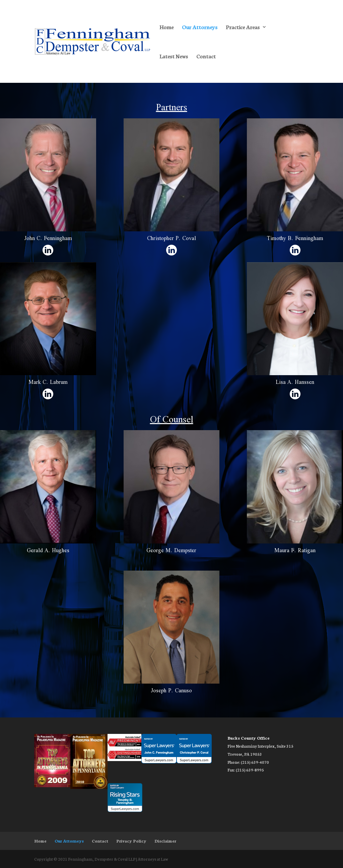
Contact (206, 57)
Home (166, 27)
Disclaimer (165, 841)
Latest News (174, 57)
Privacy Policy (131, 841)
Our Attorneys (200, 27)
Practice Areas (243, 27)
